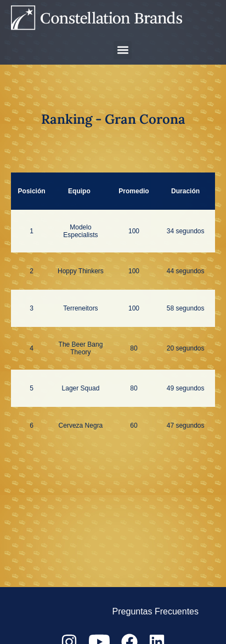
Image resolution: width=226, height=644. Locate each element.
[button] (123, 50)
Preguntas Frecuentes (156, 611)
